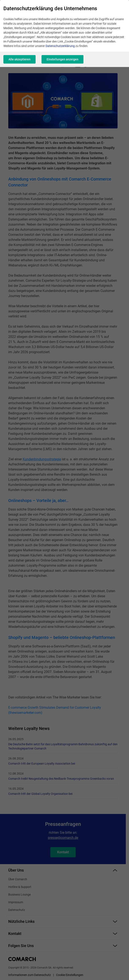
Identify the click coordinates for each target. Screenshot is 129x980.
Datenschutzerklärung (60, 46)
